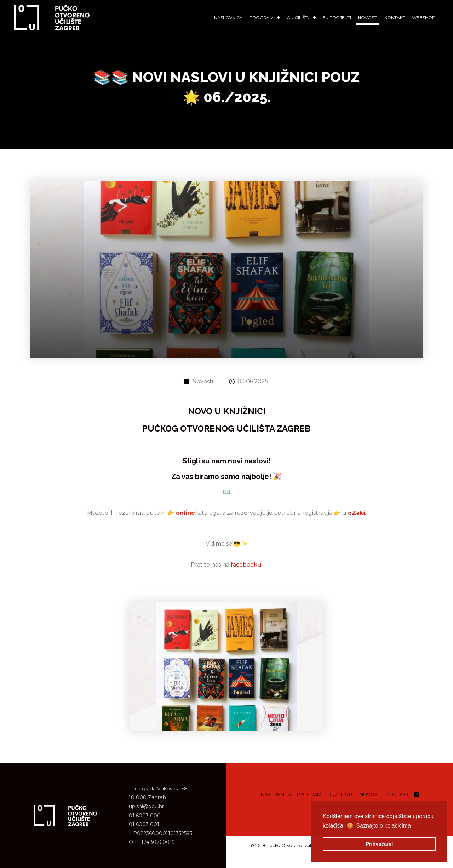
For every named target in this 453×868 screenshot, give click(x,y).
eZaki (356, 513)
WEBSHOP (424, 18)
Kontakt (395, 18)
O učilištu (341, 795)
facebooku (246, 565)
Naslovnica (228, 18)
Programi (310, 795)
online (185, 513)
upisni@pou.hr (146, 806)
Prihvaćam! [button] (379, 844)
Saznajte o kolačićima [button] (383, 826)
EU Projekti (337, 18)
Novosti (368, 18)
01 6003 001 (144, 824)
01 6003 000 (145, 816)
